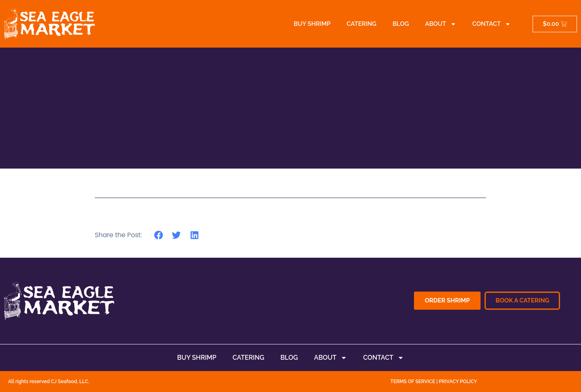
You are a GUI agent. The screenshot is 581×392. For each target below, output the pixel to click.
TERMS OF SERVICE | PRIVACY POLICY (434, 382)
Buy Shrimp (312, 24)
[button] (158, 235)
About (441, 24)
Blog (401, 24)
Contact (492, 24)
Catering (362, 24)
